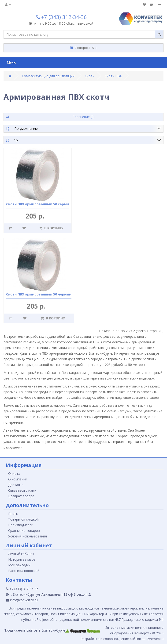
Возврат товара (21, 496)
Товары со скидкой (23, 519)
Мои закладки (19, 565)
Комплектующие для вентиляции (48, 76)
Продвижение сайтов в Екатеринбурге (52, 630)
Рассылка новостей (24, 571)
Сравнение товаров (24, 531)
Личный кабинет (21, 554)
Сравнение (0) (84, 117)
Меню (11, 62)
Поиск (13, 514)
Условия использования (28, 536)
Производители (21, 525)
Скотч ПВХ (113, 76)
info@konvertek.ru (22, 600)
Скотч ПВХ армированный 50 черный (39, 294)
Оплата (14, 473)
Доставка (16, 485)
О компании (18, 479)
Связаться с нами (22, 490)
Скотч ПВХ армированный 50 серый (38, 204)
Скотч (90, 76)
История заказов (22, 559)
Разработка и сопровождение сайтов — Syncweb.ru (122, 639)
